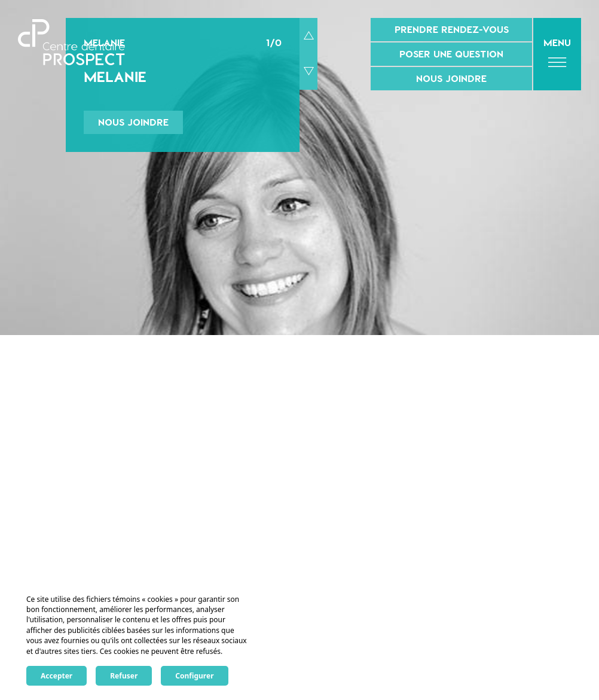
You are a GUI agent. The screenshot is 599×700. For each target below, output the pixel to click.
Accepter (56, 676)
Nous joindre (451, 78)
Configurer (194, 676)
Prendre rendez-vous (452, 29)
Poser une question (451, 54)
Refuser (124, 676)
